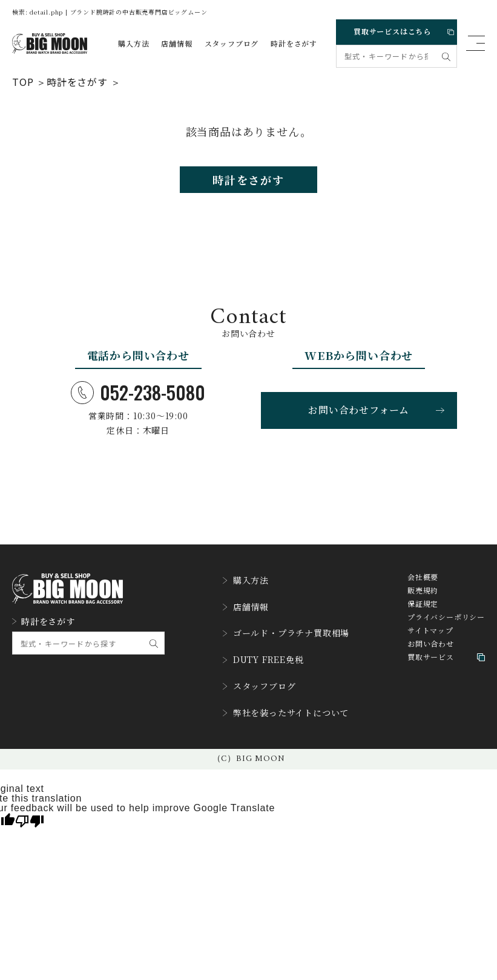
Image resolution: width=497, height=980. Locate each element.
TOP (23, 81)
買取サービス (446, 667)
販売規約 (423, 600)
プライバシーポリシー (446, 627)
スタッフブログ (232, 44)
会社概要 (423, 587)
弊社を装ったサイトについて (286, 697)
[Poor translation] (30, 802)
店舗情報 (176, 44)
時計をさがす (294, 44)
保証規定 (423, 613)
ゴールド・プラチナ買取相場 (286, 632)
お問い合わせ (431, 653)
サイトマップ (430, 640)
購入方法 (133, 44)
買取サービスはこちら (400, 29)
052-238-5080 (138, 399)
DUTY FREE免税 (261, 653)
